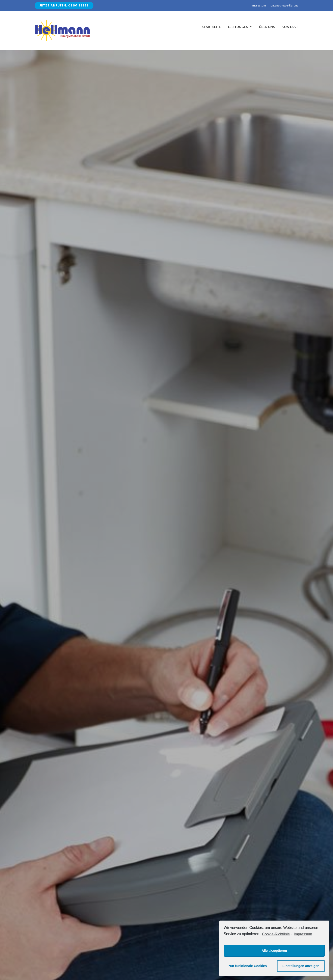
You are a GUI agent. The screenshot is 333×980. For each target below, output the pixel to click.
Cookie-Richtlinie (276, 934)
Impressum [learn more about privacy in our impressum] (303, 934)
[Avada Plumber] (62, 22)
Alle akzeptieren (274, 951)
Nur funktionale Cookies (248, 966)
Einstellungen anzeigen (301, 966)
